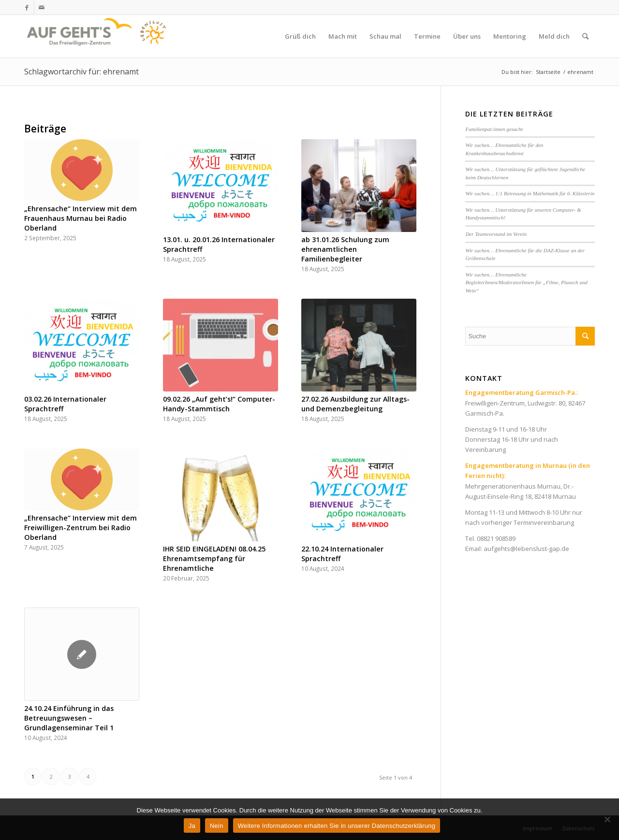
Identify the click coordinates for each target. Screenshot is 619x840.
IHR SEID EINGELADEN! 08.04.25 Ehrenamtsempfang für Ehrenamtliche (214, 558)
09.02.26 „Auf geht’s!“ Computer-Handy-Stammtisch (219, 404)
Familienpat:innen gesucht (494, 129)
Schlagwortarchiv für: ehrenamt (81, 72)
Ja (192, 826)
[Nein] (607, 819)
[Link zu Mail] (42, 7)
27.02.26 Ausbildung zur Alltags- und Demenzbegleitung (355, 404)
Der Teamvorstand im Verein (496, 234)
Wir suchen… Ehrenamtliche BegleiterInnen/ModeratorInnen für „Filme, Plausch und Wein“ (526, 282)
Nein (217, 826)
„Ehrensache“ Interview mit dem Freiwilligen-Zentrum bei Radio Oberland (81, 528)
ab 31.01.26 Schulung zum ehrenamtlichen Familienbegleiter (345, 249)
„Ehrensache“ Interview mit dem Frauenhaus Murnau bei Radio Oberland (81, 218)
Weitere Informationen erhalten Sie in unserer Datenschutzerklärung (337, 826)
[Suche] (585, 36)
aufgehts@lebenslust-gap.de (526, 549)
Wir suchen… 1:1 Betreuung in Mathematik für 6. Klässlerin (530, 193)
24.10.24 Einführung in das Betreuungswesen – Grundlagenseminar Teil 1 (69, 718)
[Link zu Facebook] (27, 7)
